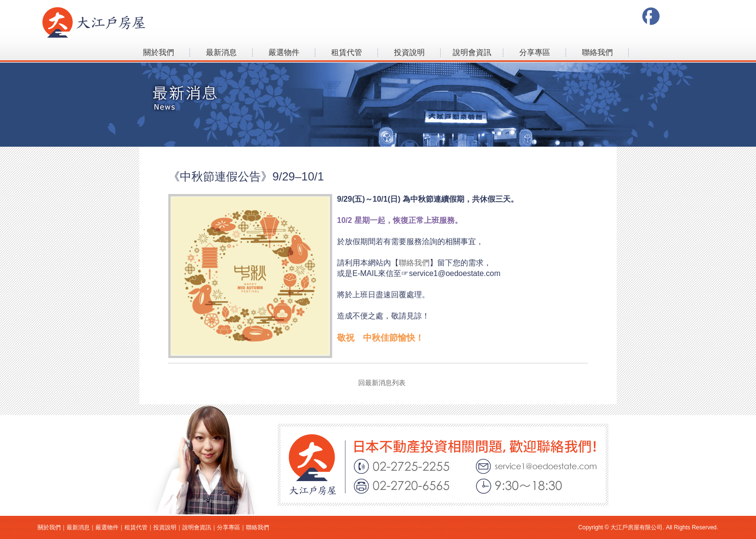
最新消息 (221, 52)
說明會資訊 (472, 52)
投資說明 (409, 52)
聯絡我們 (597, 52)
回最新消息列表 (378, 383)
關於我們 (159, 52)
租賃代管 (347, 52)
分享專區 (535, 52)
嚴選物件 (284, 52)
